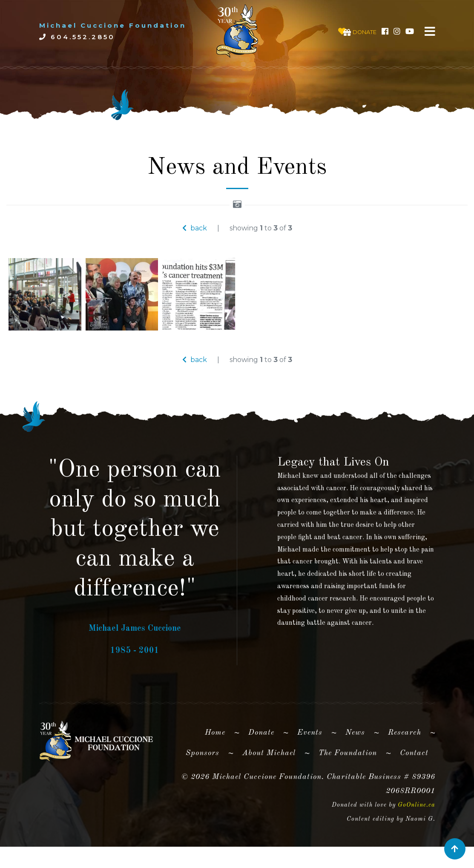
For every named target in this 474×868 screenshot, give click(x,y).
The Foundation (348, 780)
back (195, 228)
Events (310, 759)
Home (218, 758)
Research (405, 759)
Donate (261, 759)
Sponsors (203, 780)
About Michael (269, 780)
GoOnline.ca (417, 832)
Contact (414, 780)
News (355, 759)
